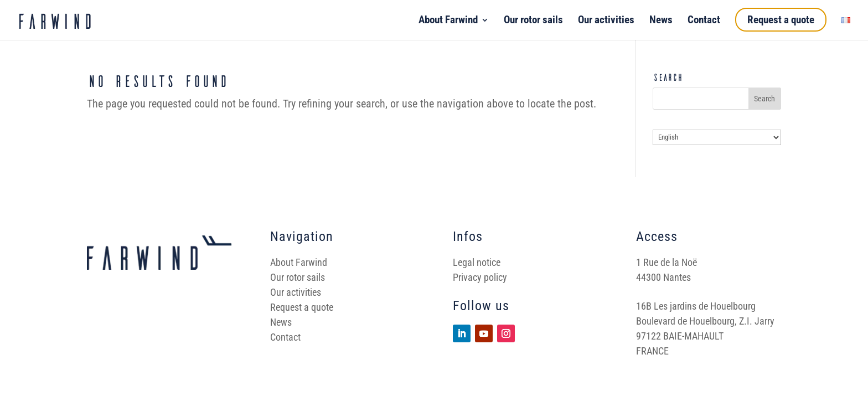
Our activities (606, 21)
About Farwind (448, 21)
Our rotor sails (533, 21)
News (661, 21)
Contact (704, 21)
